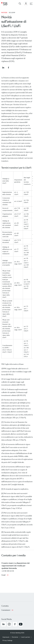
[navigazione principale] (31, 4)
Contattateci (6, 610)
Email (3, 575)
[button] (3, 68)
